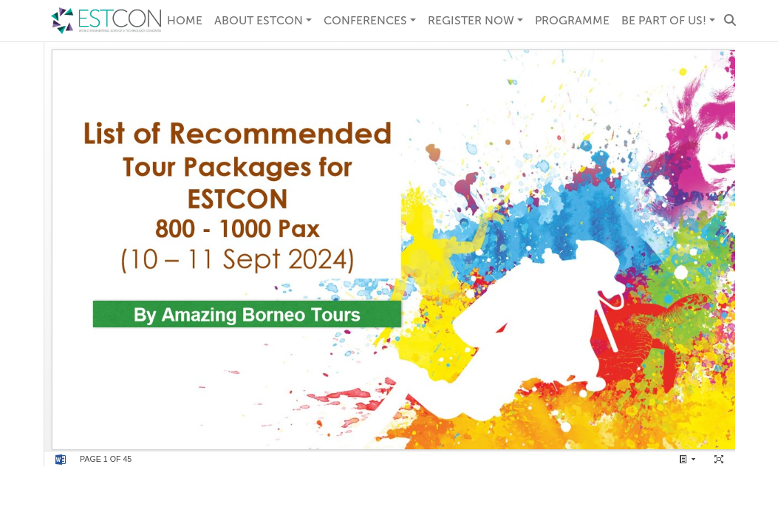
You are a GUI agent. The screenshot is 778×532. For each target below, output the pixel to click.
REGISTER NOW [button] (471, 20)
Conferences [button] (365, 20)
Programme (572, 20)
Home (185, 20)
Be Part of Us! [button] (664, 20)
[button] (730, 21)
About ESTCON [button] (259, 20)
